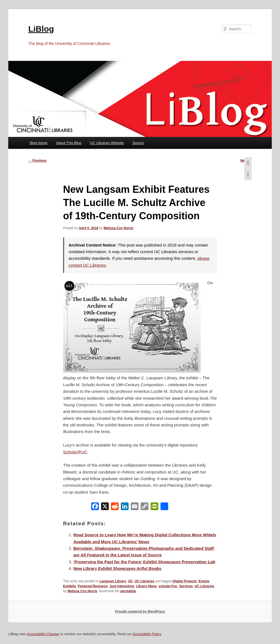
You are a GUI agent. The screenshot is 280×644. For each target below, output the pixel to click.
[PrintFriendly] (154, 508)
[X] (105, 508)
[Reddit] (115, 508)
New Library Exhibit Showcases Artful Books (117, 568)
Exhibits (70, 586)
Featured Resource (93, 586)
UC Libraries (144, 581)
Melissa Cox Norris (118, 228)
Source (138, 143)
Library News (146, 586)
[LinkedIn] (125, 508)
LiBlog (41, 29)
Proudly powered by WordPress (140, 611)
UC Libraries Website (107, 143)
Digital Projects (185, 581)
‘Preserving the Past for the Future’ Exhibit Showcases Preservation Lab (144, 562)
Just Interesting (122, 586)
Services (186, 586)
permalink (128, 591)
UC (130, 581)
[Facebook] (95, 508)
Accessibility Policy (147, 634)
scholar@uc (168, 586)
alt (69, 286)
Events (204, 581)
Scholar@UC (75, 452)
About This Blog (69, 143)
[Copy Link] (145, 508)
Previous (37, 161)
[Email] (135, 508)
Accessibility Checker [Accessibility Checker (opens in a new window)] (43, 634)
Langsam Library (113, 581)
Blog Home (39, 143)
